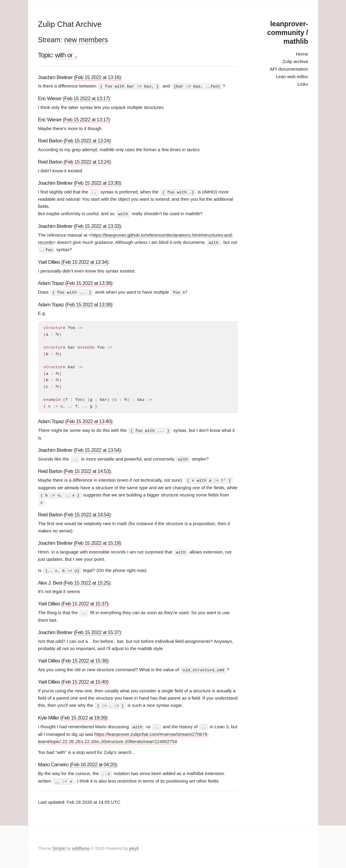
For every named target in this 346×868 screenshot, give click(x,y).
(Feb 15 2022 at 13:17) (86, 98)
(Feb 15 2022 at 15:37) (85, 602)
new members (86, 40)
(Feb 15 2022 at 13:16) (97, 77)
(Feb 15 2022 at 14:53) (87, 470)
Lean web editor (292, 77)
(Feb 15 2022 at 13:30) (97, 183)
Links (303, 84)
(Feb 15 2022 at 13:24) (87, 140)
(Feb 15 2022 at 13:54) (97, 449)
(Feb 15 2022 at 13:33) (97, 226)
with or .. (66, 55)
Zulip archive (295, 61)
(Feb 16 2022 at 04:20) (93, 762)
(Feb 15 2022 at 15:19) (97, 541)
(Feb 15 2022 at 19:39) (84, 715)
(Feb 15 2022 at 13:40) (89, 421)
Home (302, 54)
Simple (59, 845)
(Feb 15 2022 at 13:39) (89, 282)
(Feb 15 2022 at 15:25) (87, 581)
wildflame (81, 845)
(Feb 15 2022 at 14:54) (87, 513)
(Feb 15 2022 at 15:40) (85, 680)
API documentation (289, 69)
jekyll (134, 845)
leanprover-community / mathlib (288, 33)
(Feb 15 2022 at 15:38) (85, 658)
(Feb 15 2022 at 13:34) (85, 261)
